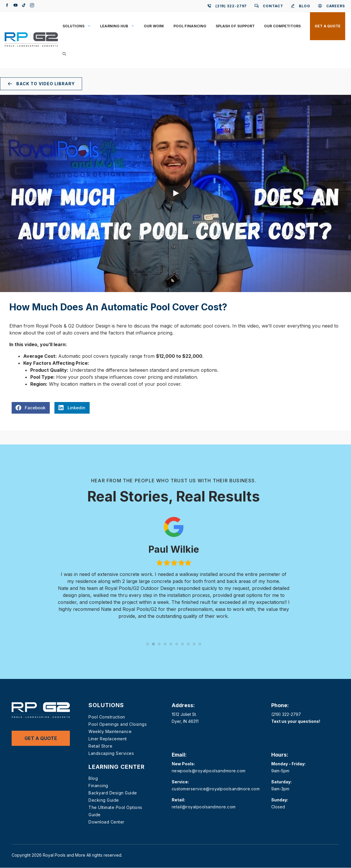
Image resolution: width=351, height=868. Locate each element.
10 (200, 644)
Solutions (79, 26)
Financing (98, 786)
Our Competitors (282, 26)
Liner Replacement (108, 739)
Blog (93, 778)
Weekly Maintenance (110, 731)
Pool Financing (190, 26)
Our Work (154, 26)
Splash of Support (235, 26)
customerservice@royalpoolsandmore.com (216, 789)
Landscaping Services (111, 753)
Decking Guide (104, 800)
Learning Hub (120, 26)
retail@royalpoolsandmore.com (204, 807)
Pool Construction (107, 717)
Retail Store (100, 746)
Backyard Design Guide (113, 793)
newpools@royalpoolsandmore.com (209, 771)
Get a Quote (328, 26)
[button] (64, 54)
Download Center (107, 822)
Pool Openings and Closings (118, 724)
